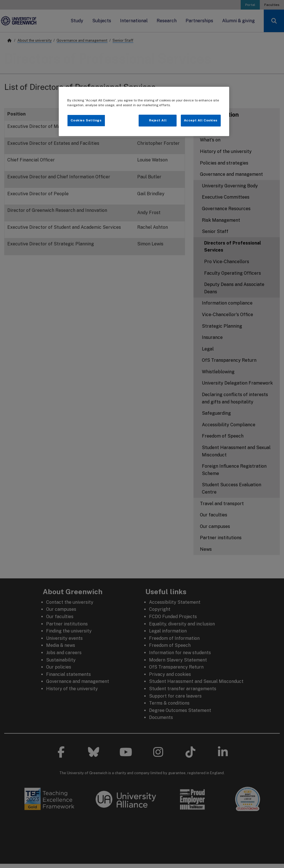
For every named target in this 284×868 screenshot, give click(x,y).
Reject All (158, 120)
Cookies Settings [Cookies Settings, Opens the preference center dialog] (86, 120)
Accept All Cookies (201, 120)
